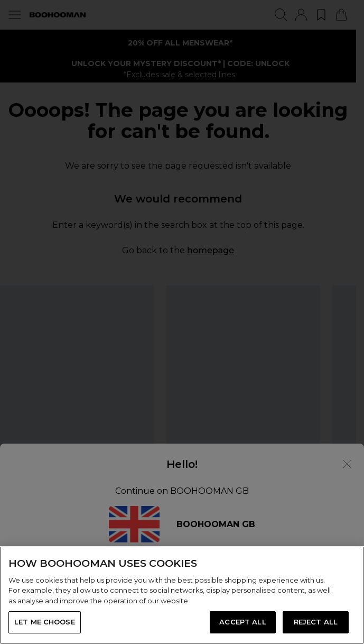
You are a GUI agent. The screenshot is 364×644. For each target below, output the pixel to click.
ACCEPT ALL (242, 622)
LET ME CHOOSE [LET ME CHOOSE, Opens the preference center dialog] (45, 622)
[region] (182, 595)
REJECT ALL (316, 622)
